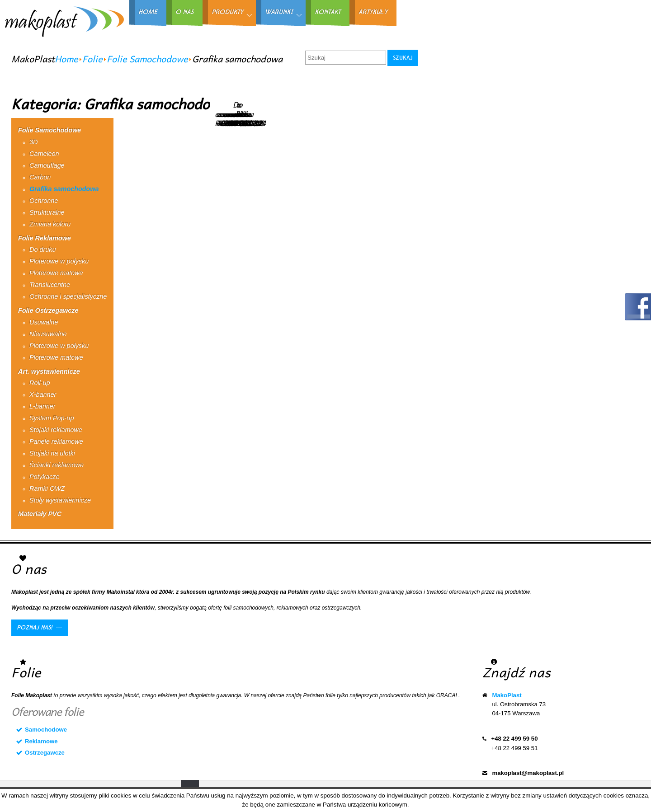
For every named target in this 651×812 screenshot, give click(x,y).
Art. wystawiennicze (49, 371)
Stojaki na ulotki (52, 453)
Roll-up (40, 383)
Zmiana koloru (50, 224)
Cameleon (44, 154)
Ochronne (44, 201)
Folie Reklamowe (45, 238)
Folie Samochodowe (147, 59)
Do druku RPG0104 (249, 114)
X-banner (43, 394)
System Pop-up (52, 418)
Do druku (42, 249)
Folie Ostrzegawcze (48, 310)
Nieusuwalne (48, 334)
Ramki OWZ (47, 488)
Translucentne (50, 285)
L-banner (42, 406)
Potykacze (44, 477)
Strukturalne (47, 212)
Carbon (40, 177)
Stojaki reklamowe (56, 430)
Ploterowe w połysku (59, 261)
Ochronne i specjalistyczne (68, 296)
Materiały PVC (40, 514)
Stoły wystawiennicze (60, 500)
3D (33, 142)
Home (66, 59)
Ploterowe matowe (56, 273)
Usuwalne (44, 322)
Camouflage (47, 165)
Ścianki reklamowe (57, 465)
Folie (92, 59)
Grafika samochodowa (64, 189)
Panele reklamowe (56, 441)
